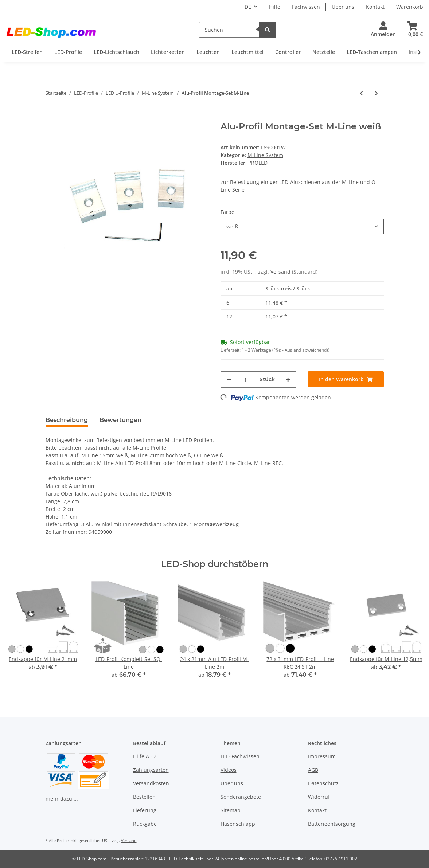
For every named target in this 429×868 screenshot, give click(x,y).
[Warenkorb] (412, 30)
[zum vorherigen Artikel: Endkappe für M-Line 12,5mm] (361, 93)
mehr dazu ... (62, 799)
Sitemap (231, 810)
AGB (313, 770)
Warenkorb (410, 7)
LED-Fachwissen (240, 756)
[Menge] (245, 380)
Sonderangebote (241, 797)
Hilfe (275, 7)
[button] (383, 30)
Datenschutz (323, 783)
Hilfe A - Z (145, 756)
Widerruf (319, 797)
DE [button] (248, 7)
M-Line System (265, 155)
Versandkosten (151, 783)
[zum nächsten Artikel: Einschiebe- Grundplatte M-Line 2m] (376, 93)
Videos (229, 770)
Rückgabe (145, 824)
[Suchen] (229, 30)
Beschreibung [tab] (67, 420)
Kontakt (375, 7)
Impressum (322, 756)
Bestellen (144, 797)
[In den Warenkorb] (51, 117)
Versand (281, 272)
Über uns (343, 7)
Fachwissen (306, 7)
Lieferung (145, 810)
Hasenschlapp (238, 824)
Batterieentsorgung (332, 824)
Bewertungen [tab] (120, 420)
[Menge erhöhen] (288, 380)
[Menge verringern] (229, 380)
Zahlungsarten (151, 770)
